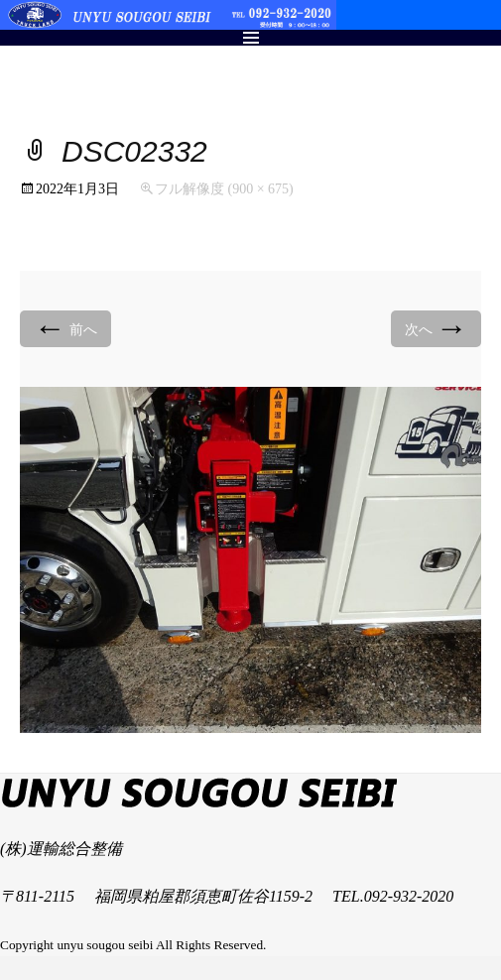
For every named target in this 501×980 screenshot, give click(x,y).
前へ (65, 328)
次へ (437, 328)
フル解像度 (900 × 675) (224, 189)
